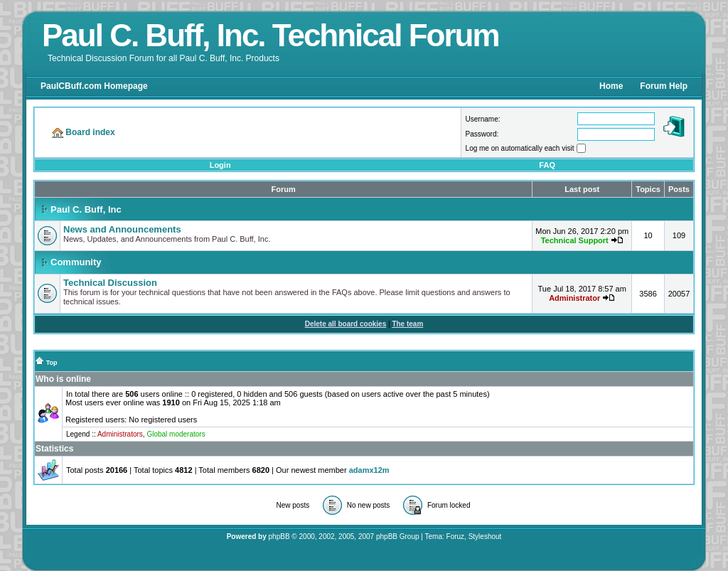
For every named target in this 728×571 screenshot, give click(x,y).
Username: (483, 119)
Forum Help (664, 86)
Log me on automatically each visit (520, 148)
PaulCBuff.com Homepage (94, 86)
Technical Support (575, 240)
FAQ (547, 165)
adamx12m (369, 470)
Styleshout (485, 537)
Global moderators (176, 434)
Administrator (574, 298)
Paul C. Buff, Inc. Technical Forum (271, 35)
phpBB (279, 537)
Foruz (456, 537)
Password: (482, 134)
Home (611, 86)
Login (220, 165)
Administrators (120, 434)
